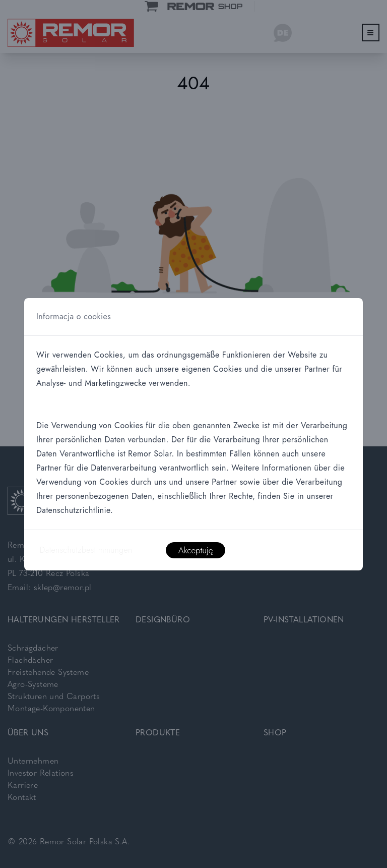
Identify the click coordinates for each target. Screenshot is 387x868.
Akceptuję (196, 550)
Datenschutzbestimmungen (86, 550)
